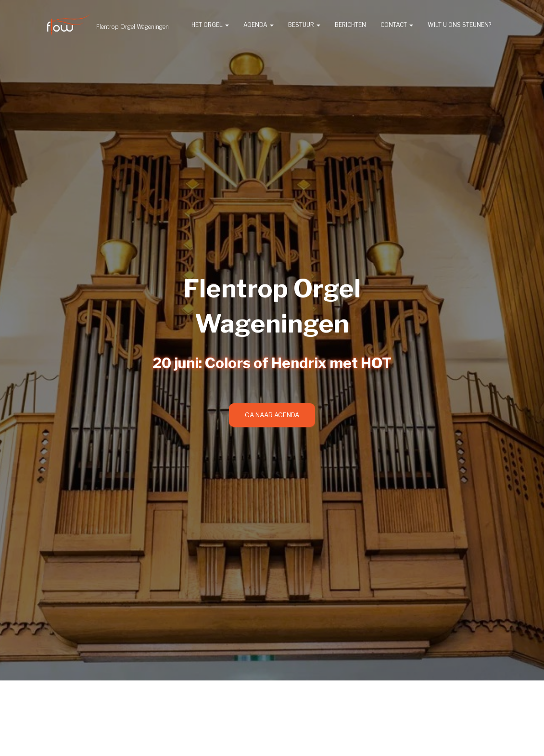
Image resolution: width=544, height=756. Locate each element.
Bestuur (304, 25)
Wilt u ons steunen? (459, 25)
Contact (397, 25)
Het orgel (210, 25)
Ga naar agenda (272, 415)
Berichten (350, 25)
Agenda (259, 25)
